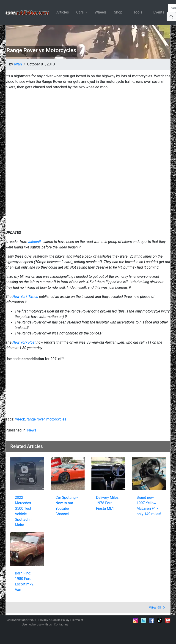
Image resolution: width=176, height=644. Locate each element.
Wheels (101, 12)
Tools (138, 12)
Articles (63, 12)
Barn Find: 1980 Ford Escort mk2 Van (24, 581)
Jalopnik (35, 242)
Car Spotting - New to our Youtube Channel (67, 506)
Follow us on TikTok (160, 620)
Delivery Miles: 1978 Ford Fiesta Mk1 (108, 503)
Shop (118, 12)
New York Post (24, 342)
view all (157, 607)
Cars (80, 12)
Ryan (18, 64)
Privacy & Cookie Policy (54, 620)
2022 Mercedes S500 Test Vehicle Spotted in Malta (23, 511)
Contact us (61, 624)
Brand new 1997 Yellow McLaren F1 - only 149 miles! (149, 506)
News (32, 430)
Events (159, 12)
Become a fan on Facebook (152, 620)
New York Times (25, 297)
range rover (36, 419)
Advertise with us (40, 624)
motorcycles (56, 419)
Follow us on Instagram (135, 620)
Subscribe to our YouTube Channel (168, 620)
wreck (20, 419)
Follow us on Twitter (143, 620)
